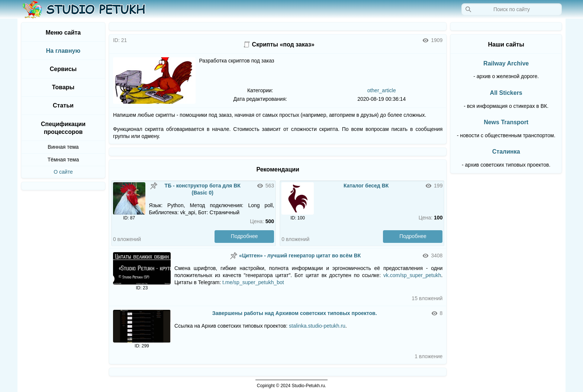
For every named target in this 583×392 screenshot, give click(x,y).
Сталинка (506, 152)
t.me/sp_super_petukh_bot (253, 282)
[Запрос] (512, 9)
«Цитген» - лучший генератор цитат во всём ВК (300, 256)
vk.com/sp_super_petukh (412, 275)
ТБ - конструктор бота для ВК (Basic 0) (203, 189)
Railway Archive (506, 63)
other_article (382, 90)
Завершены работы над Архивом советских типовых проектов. (295, 313)
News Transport (506, 122)
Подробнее (244, 236)
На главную (63, 51)
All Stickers (506, 93)
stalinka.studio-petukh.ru (317, 326)
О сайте (63, 172)
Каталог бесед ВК (366, 186)
